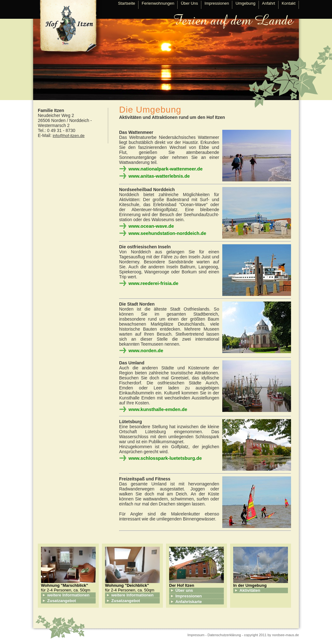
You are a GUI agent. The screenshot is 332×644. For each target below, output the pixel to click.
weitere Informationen (68, 595)
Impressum (196, 635)
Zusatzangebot (62, 601)
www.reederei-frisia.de (153, 283)
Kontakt (289, 3)
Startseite (126, 3)
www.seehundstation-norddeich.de (167, 233)
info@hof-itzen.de (68, 136)
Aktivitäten (250, 590)
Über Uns (189, 3)
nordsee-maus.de (285, 635)
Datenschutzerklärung (224, 635)
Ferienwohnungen (158, 3)
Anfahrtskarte (189, 602)
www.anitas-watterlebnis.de (159, 176)
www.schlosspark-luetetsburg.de (165, 458)
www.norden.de (146, 350)
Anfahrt (269, 3)
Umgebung (245, 3)
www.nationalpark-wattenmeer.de (166, 169)
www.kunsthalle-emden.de (158, 409)
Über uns (184, 590)
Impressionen (217, 3)
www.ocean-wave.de (151, 226)
